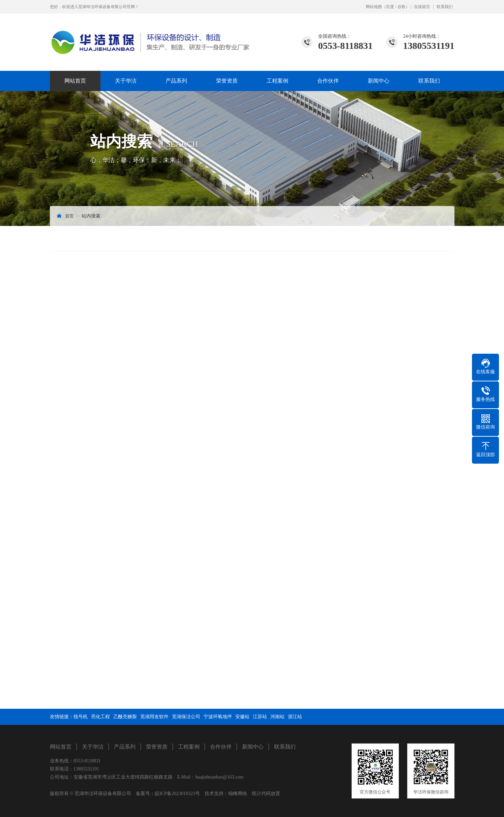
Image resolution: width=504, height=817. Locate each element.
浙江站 (295, 717)
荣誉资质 (227, 81)
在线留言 (422, 7)
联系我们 (445, 7)
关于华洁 (126, 81)
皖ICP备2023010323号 (177, 794)
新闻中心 (379, 81)
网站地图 (374, 7)
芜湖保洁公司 (186, 717)
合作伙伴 (328, 81)
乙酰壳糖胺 (125, 717)
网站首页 (75, 81)
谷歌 (402, 7)
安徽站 (242, 717)
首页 (69, 216)
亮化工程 (100, 717)
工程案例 (277, 81)
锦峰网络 (238, 794)
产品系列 (176, 81)
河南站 (277, 717)
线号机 (81, 717)
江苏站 (260, 717)
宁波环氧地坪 (218, 717)
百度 (390, 7)
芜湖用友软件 (154, 717)
